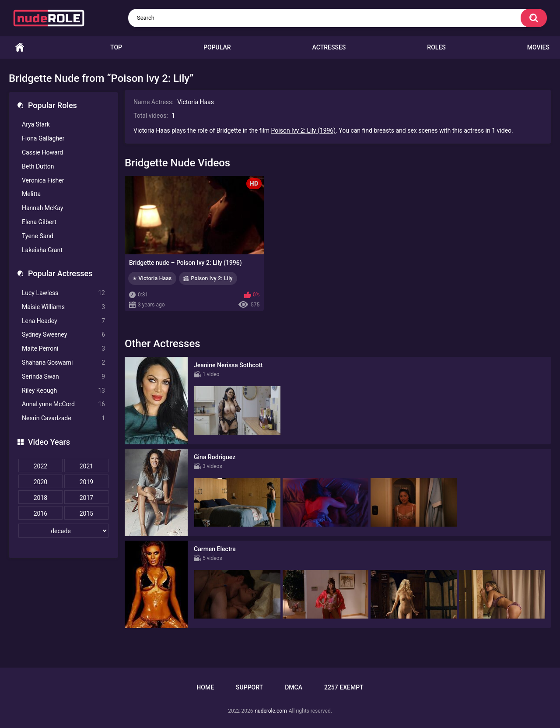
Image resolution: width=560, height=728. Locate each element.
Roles (436, 47)
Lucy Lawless (63, 293)
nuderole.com (271, 711)
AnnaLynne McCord (63, 404)
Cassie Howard (42, 152)
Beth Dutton (38, 166)
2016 (40, 513)
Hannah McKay (42, 208)
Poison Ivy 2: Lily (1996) (304, 130)
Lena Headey (63, 321)
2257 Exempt (344, 687)
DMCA (294, 687)
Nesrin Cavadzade (63, 418)
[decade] (63, 531)
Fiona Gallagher (43, 138)
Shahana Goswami (63, 363)
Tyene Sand (38, 236)
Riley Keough (63, 391)
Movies (538, 47)
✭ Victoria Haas (152, 278)
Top (116, 47)
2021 (86, 466)
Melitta (31, 194)
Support (249, 687)
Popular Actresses (60, 273)
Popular (217, 47)
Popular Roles (52, 105)
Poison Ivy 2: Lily (212, 278)
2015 (86, 513)
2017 (86, 498)
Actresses (329, 47)
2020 (40, 482)
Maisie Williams (63, 307)
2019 (86, 482)
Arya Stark (36, 124)
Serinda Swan (63, 377)
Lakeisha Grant (42, 250)
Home (20, 47)
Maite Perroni (63, 349)
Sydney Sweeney (63, 335)
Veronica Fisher (43, 180)
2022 (40, 466)
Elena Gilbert (39, 222)
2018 (40, 498)
